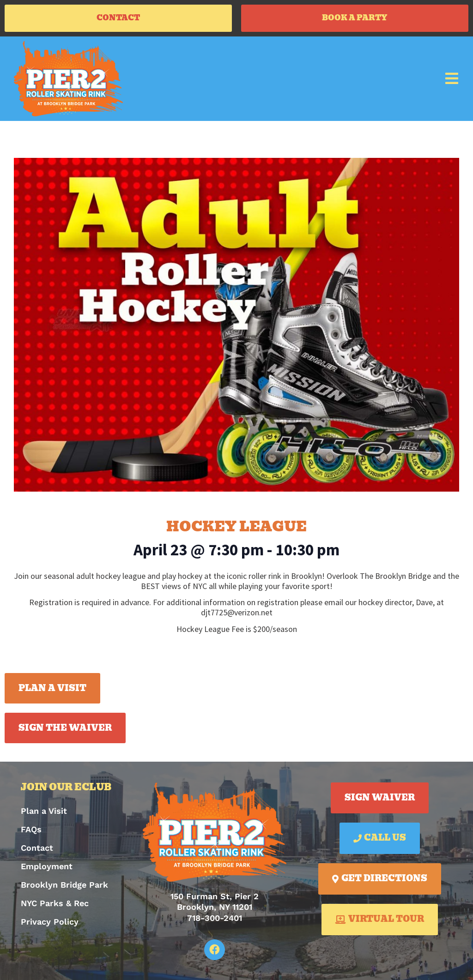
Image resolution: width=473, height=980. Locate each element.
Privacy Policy (50, 925)
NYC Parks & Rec (55, 906)
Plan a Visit (44, 814)
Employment (47, 869)
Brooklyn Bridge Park (64, 888)
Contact (37, 851)
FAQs (31, 833)
